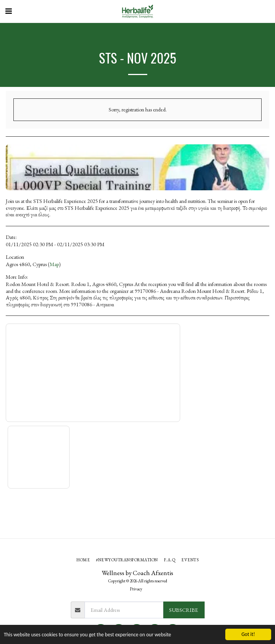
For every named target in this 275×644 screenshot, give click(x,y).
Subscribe (184, 610)
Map (54, 264)
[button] (8, 11)
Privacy (136, 589)
